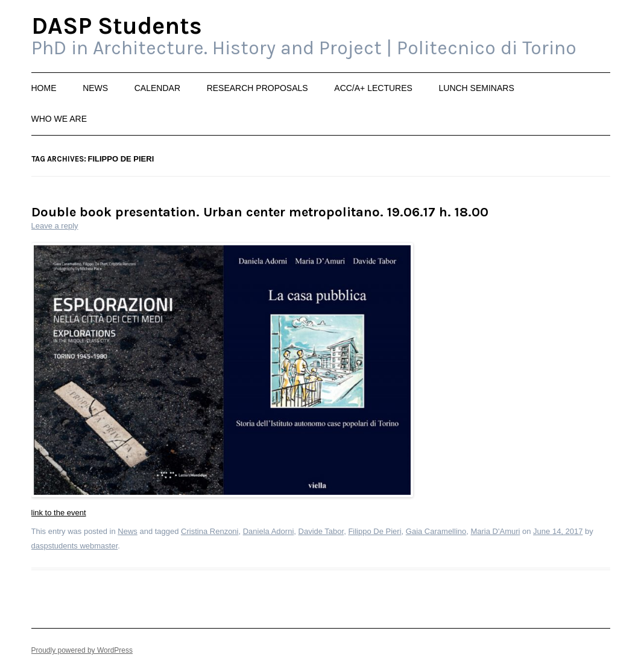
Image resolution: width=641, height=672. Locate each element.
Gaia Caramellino (436, 531)
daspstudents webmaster (75, 546)
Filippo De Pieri (374, 531)
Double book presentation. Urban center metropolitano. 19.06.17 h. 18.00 (260, 212)
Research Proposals (257, 88)
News (95, 88)
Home (44, 88)
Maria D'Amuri (495, 531)
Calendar (157, 88)
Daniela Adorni (269, 531)
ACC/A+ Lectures (373, 88)
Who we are (59, 119)
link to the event (59, 513)
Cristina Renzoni (210, 531)
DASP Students (117, 27)
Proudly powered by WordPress (82, 650)
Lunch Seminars (476, 88)
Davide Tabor (321, 531)
